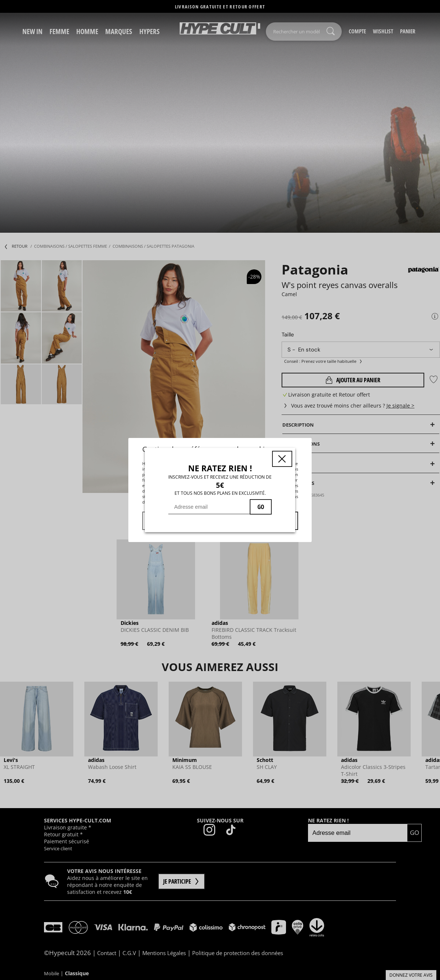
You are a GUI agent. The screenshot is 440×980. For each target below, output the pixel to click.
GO (261, 507)
